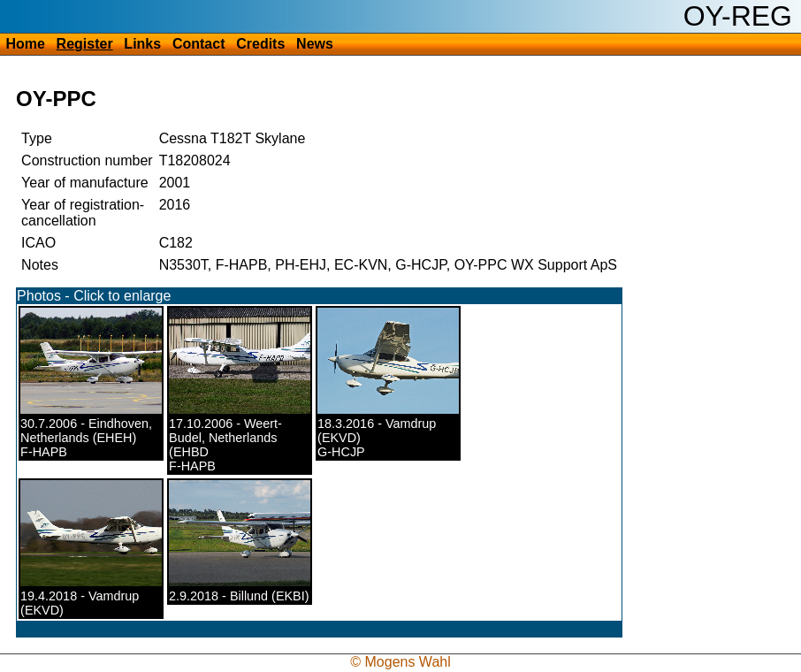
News (315, 44)
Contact (199, 44)
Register (85, 44)
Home (25, 44)
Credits (260, 44)
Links (142, 44)
